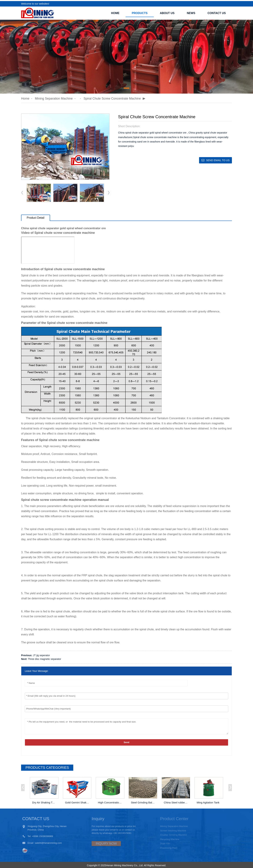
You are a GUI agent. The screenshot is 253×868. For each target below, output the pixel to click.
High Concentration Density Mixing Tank (110, 802)
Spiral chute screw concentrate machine (113, 97)
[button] (126, 87)
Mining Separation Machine (54, 97)
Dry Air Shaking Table (44, 802)
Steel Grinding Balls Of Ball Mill (143, 802)
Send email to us (217, 159)
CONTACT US (217, 12)
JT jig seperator (41, 654)
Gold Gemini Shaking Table (77, 802)
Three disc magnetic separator (45, 658)
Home (115, 12)
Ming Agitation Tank (208, 802)
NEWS (191, 12)
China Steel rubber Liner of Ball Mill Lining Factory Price (176, 802)
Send (126, 741)
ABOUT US (167, 12)
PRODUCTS (140, 12)
